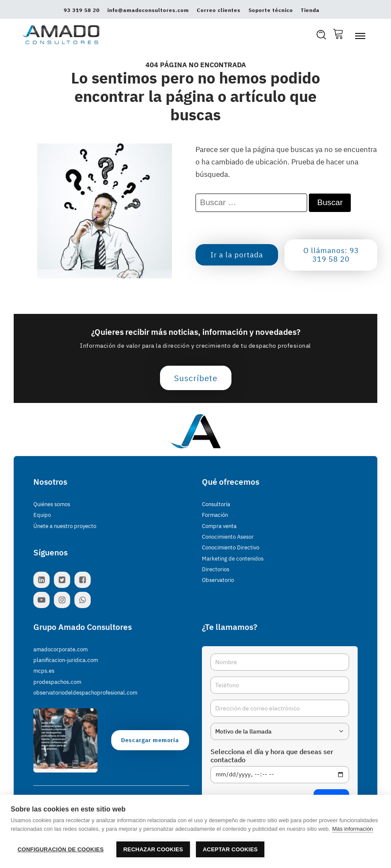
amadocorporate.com (61, 649)
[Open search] (321, 35)
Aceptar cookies (230, 849)
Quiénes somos (52, 504)
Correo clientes (219, 10)
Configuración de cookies (61, 849)
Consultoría (216, 504)
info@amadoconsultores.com (148, 10)
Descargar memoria (150, 740)
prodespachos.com (57, 682)
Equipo (42, 515)
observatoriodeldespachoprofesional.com (85, 693)
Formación (215, 515)
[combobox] (280, 731)
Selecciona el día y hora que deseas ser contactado (272, 756)
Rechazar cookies (153, 849)
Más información (352, 829)
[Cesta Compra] (338, 34)
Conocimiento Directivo (231, 547)
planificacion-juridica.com (66, 660)
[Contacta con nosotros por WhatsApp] (85, 600)
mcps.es (44, 671)
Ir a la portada (237, 255)
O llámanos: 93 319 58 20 (331, 255)
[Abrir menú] (360, 36)
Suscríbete (196, 378)
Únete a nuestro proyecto (65, 526)
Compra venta (219, 526)
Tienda (310, 10)
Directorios (216, 569)
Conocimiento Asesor (228, 537)
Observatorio (218, 580)
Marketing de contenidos (233, 559)
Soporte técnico (271, 10)
